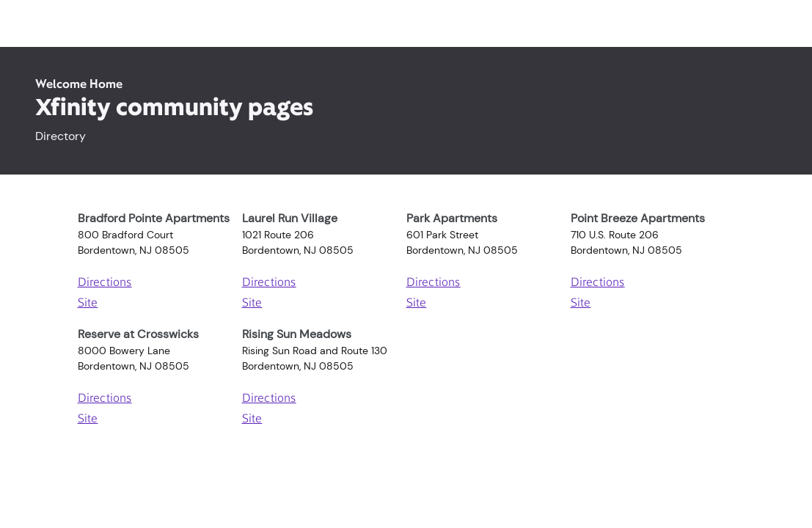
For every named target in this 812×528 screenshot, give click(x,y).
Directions (105, 283)
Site (88, 304)
